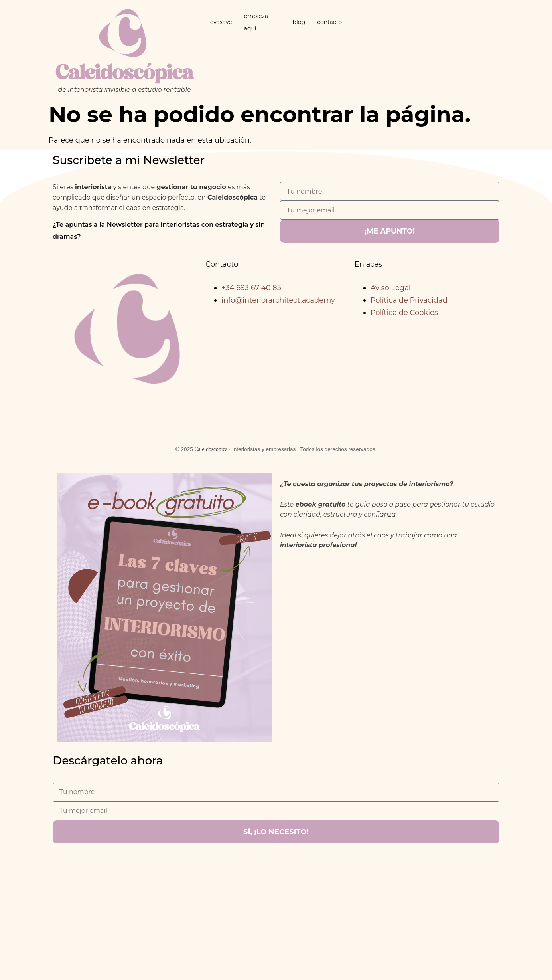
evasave (221, 22)
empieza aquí (256, 22)
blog (299, 22)
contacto (329, 22)
